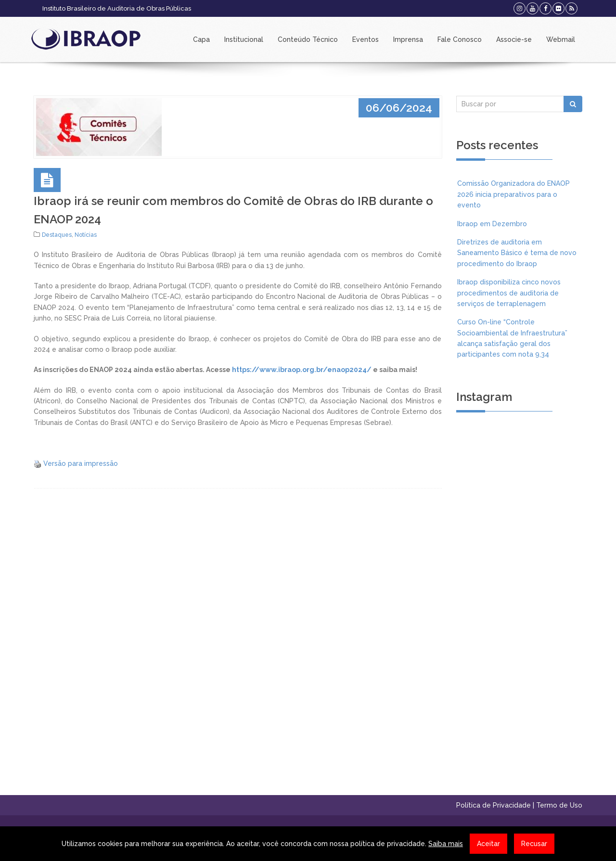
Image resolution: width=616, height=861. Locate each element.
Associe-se (514, 39)
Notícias (86, 235)
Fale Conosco (460, 39)
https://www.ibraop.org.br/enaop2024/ (302, 370)
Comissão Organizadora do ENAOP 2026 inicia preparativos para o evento (513, 194)
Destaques (57, 235)
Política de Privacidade (494, 805)
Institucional (244, 39)
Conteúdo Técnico (308, 39)
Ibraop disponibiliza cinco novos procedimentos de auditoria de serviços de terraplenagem (509, 293)
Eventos (366, 39)
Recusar (534, 844)
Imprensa (408, 39)
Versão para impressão (81, 463)
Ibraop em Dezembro (492, 224)
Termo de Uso (559, 805)
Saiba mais (446, 844)
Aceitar (488, 844)
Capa (201, 39)
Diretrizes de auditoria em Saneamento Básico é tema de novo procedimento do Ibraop (517, 253)
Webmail (561, 39)
